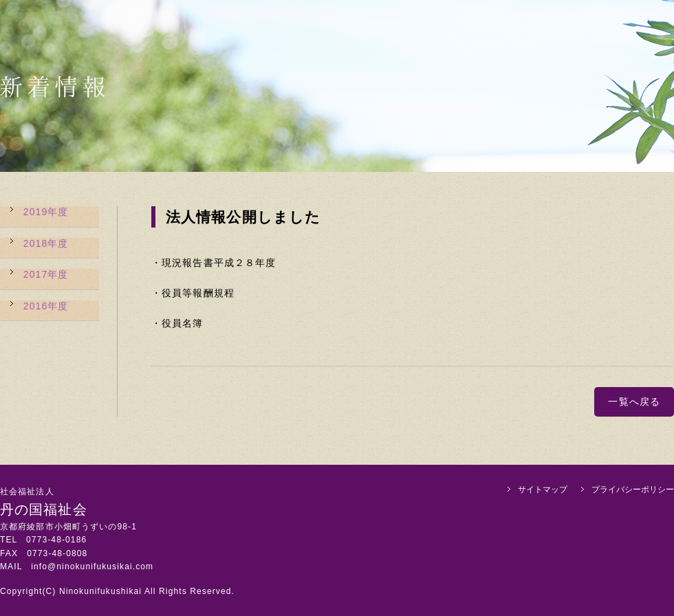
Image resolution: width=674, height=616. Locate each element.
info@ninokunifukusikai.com (92, 566)
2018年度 (47, 242)
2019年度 (47, 211)
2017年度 (47, 273)
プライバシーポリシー (633, 489)
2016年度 (47, 304)
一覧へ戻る (634, 401)
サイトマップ (543, 489)
